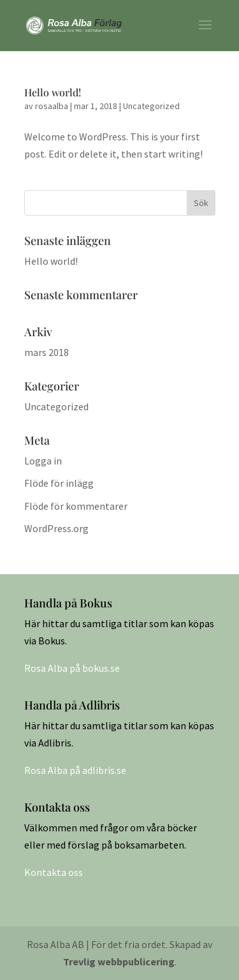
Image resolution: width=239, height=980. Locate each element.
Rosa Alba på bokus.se (72, 668)
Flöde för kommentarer (76, 506)
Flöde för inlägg (59, 483)
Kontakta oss (54, 872)
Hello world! (53, 92)
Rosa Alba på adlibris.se (75, 770)
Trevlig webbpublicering (119, 961)
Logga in (43, 461)
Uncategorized (151, 106)
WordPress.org (56, 528)
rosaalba (52, 106)
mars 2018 (47, 352)
